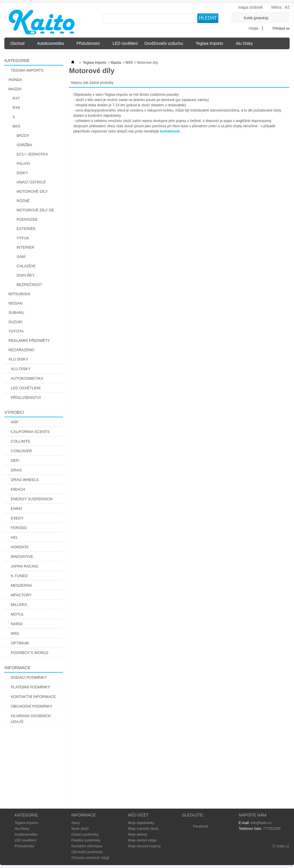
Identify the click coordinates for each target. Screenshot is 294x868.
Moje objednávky (141, 823)
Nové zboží (80, 829)
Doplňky (26, 275)
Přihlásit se (281, 28)
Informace (17, 668)
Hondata (20, 547)
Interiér (25, 247)
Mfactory (21, 595)
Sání (21, 257)
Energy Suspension (32, 499)
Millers (19, 605)
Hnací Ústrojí (31, 182)
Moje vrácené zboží (143, 829)
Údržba (24, 145)
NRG (15, 633)
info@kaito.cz (261, 823)
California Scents (30, 432)
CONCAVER (21, 451)
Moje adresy (138, 835)
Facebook (201, 826)
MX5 (16, 126)
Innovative (22, 557)
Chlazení (26, 266)
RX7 (16, 98)
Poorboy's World (30, 653)
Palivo (23, 163)
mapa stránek (250, 7)
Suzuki (15, 322)
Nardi (17, 624)
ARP (15, 422)
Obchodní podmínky (32, 706)
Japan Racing (25, 566)
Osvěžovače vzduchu (165, 45)
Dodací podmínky (29, 677)
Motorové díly (32, 191)
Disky (22, 173)
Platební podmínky (30, 687)
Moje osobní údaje (142, 840)
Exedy (17, 518)
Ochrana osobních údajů (31, 719)
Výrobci (14, 412)
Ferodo (19, 528)
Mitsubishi (19, 294)
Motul (17, 614)
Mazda (15, 89)
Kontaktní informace (33, 697)
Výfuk (23, 238)
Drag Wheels (25, 480)
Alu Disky (246, 45)
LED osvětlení (125, 43)
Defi (15, 460)
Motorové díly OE (35, 210)
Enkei (16, 509)
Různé (23, 201)
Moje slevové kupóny (144, 846)
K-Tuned (19, 576)
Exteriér (26, 229)
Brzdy (23, 136)
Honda (15, 80)
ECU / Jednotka (32, 154)
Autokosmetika (52, 45)
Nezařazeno (21, 350)
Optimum (20, 643)
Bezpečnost (29, 285)
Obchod (19, 45)
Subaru (16, 313)
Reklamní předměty (29, 341)
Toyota (16, 331)
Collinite (21, 441)
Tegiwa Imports (211, 45)
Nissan (15, 303)
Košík (256, 18)
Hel (14, 537)
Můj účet (138, 815)
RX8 (16, 108)
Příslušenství (90, 45)
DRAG (16, 470)
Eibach (18, 489)
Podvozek (27, 219)
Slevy (76, 823)
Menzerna (21, 585)
